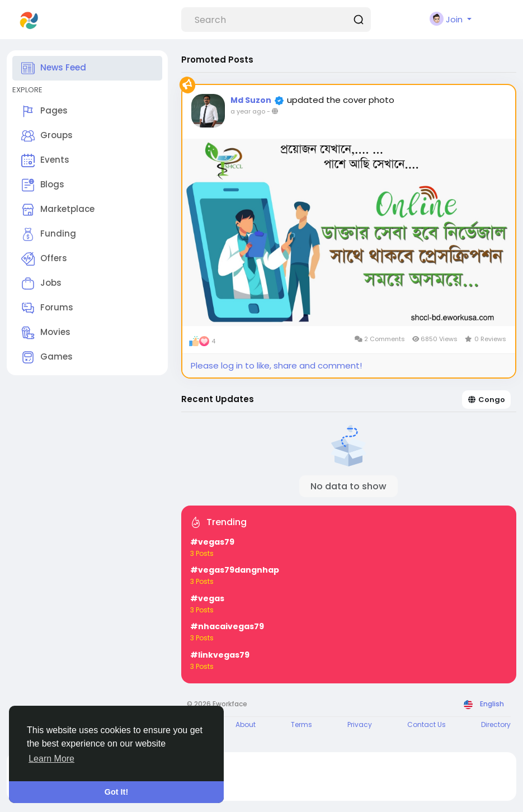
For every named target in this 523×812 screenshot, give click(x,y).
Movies (46, 333)
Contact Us (427, 724)
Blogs (43, 185)
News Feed (54, 68)
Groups (47, 136)
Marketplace (58, 210)
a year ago (248, 111)
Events (45, 160)
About (246, 724)
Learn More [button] (51, 759)
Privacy (360, 724)
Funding (49, 234)
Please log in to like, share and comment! (276, 365)
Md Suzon (251, 100)
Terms (301, 724)
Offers (44, 259)
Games (47, 357)
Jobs (41, 284)
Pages (44, 111)
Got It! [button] (116, 792)
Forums (47, 308)
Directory (496, 724)
